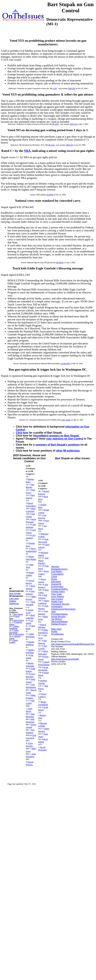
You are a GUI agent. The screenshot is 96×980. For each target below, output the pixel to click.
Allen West (30, 566)
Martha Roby (30, 480)
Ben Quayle (30, 497)
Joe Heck (42, 527)
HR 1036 (55, 124)
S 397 (55, 89)
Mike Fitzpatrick (43, 631)
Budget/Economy (59, 569)
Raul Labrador (30, 617)
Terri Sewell (18, 614)
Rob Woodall (30, 603)
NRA (27, 151)
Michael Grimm (43, 535)
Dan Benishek (30, 715)
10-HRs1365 (65, 364)
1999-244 (69, 145)
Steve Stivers (42, 581)
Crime (54, 577)
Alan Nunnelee (31, 755)
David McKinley (43, 749)
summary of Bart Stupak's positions (57, 445)
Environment (57, 587)
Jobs (53, 612)
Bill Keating (19, 634)
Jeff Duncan (42, 642)
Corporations (57, 574)
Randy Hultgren (30, 643)
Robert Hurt (42, 717)
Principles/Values (59, 614)
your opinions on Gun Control (65, 439)
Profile (54, 632)
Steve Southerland (31, 550)
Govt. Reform (58, 597)
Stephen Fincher (43, 682)
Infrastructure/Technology (63, 609)
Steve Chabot (43, 573)
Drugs (54, 579)
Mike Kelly (43, 618)
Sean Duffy (43, 735)
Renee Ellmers (44, 493)
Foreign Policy (58, 592)
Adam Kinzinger (30, 635)
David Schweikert (31, 505)
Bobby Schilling (30, 651)
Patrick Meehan (42, 626)
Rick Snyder (15, 594)
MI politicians (57, 634)
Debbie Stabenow (14, 602)
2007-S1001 (66, 420)
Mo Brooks (30, 486)
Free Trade (56, 594)
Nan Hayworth (43, 541)
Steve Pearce (44, 522)
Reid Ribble (43, 741)
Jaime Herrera (44, 730)
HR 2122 (51, 145)
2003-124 (73, 124)
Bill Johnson (43, 597)
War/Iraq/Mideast (59, 622)
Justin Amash (31, 726)
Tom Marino (43, 607)
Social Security (58, 617)
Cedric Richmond (14, 631)
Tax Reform (57, 619)
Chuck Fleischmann (44, 663)
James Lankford (44, 602)
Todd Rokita (30, 670)
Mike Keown (31, 598)
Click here (22, 433)
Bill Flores (43, 687)
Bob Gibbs (43, 591)
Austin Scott (30, 611)
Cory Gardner (31, 537)
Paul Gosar (30, 491)
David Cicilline (13, 641)
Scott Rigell (43, 709)
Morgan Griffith (42, 725)
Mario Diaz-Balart (31, 558)
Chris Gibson (44, 546)
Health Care (57, 602)
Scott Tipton (31, 531)
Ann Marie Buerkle (43, 561)
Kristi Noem (43, 658)
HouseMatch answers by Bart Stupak (56, 436)
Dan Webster (30, 593)
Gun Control (57, 599)
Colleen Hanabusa (14, 627)
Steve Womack (31, 521)
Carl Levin (14, 599)
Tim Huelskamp (31, 686)
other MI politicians (68, 451)
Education (56, 582)
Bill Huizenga (30, 721)
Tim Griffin (30, 515)
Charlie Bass (42, 506)
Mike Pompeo (31, 697)
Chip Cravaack (31, 737)
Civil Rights (57, 572)
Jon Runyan (42, 517)
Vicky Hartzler (29, 745)
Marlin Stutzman (30, 665)
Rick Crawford (31, 510)
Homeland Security (60, 604)
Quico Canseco (42, 695)
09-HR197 (60, 263)
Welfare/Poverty (59, 624)
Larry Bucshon (31, 675)
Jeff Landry (30, 702)
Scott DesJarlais (43, 669)
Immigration (57, 607)
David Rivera (30, 582)
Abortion (55, 567)
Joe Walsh (30, 622)
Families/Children (59, 589)
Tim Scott (43, 637)
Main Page (56, 629)
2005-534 (72, 89)
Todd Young (30, 681)
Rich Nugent (30, 587)
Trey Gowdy (43, 647)
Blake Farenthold (43, 703)
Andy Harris (29, 710)
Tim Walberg (30, 731)
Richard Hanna (43, 554)
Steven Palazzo (30, 763)
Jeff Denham (31, 526)
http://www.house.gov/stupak (65, 659)
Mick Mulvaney (43, 653)
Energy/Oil (56, 584)
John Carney (19, 620)
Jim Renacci (43, 586)
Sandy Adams (30, 574)
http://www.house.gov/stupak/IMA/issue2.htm (73, 644)
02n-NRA (50, 195)
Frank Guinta (44, 511)
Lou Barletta (43, 613)
